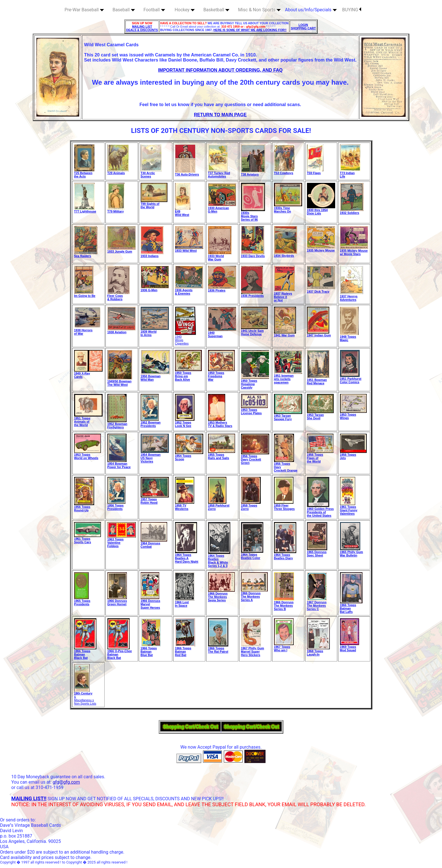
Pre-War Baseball (84, 10)
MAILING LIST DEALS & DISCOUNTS (142, 28)
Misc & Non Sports (259, 10)
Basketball (216, 10)
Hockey (185, 10)
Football (154, 10)
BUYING (352, 10)
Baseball (124, 10)
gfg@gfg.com (66, 782)
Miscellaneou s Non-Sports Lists (85, 702)
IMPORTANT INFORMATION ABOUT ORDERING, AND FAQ (220, 70)
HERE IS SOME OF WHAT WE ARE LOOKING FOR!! (250, 30)
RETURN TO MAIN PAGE (220, 115)
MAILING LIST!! (29, 798)
